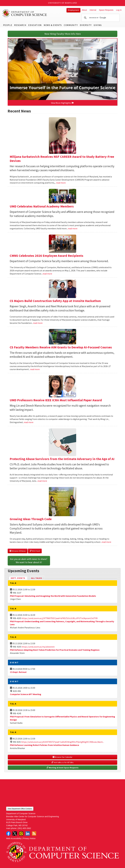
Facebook (8, 833)
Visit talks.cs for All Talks (62, 762)
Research (20, 25)
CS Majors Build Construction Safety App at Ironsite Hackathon (55, 301)
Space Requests (106, 10)
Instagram (21, 833)
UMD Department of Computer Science (25, 13)
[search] (100, 18)
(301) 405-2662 (24, 828)
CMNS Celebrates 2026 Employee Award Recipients (46, 256)
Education (35, 25)
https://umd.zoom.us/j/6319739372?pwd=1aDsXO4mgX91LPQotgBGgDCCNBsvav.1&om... (63, 742)
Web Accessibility (14, 838)
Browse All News (18, 551)
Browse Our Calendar (62, 757)
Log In (119, 10)
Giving (98, 25)
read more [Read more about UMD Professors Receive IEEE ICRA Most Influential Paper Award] (29, 422)
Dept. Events (19, 578)
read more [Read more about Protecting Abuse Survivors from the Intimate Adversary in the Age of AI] (42, 481)
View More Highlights (62, 103)
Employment (73, 10)
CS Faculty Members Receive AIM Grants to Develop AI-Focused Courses (61, 347)
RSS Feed (35, 551)
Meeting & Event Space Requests (62, 768)
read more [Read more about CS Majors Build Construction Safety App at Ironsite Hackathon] (38, 323)
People (8, 25)
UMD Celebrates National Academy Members (42, 206)
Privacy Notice (29, 838)
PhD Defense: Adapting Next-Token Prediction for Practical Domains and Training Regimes (55, 650)
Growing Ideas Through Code (31, 519)
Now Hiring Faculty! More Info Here (63, 34)
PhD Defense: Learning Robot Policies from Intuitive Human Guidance (45, 745)
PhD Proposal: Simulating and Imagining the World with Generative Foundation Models (53, 596)
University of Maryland (63, 3)
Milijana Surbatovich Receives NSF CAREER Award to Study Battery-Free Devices (62, 159)
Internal (93, 10)
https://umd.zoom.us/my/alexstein (38, 647)
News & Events (53, 25)
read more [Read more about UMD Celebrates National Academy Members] (73, 228)
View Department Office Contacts (20, 809)
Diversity (86, 25)
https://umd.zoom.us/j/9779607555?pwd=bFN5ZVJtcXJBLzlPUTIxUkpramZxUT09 (60, 618)
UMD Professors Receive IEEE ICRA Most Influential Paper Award (56, 400)
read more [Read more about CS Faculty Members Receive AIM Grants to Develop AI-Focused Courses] (35, 369)
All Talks (37, 578)
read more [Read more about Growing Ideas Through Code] (106, 542)
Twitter (15, 833)
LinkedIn (28, 833)
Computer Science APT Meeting (26, 694)
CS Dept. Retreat (18, 672)
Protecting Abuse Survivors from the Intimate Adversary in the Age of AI (62, 459)
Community (71, 25)
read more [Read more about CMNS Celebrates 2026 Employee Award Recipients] (47, 274)
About (84, 10)
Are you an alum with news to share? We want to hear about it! (29, 561)
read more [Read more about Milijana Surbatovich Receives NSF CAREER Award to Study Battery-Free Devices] (61, 183)
